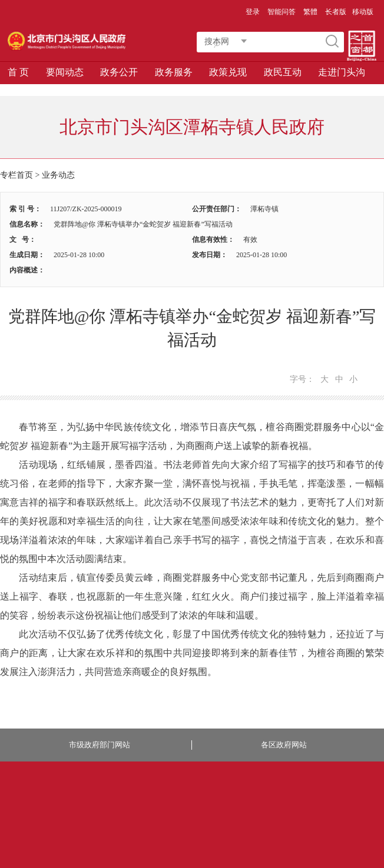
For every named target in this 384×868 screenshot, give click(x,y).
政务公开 (119, 72)
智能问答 (282, 12)
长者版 (336, 12)
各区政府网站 (284, 745)
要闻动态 (65, 72)
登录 (253, 12)
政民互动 (283, 72)
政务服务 (174, 72)
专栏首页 (16, 175)
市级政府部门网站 (100, 745)
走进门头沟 (342, 72)
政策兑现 (228, 72)
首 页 (18, 72)
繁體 (310, 12)
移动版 (363, 12)
